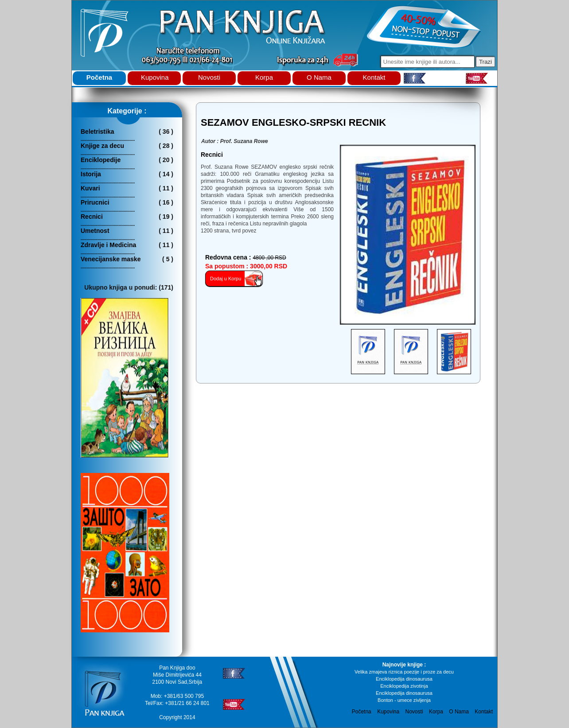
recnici (212, 155)
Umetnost (95, 231)
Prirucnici (95, 202)
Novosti (209, 77)
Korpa (264, 77)
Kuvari (90, 188)
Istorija (91, 174)
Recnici (92, 217)
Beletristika (97, 132)
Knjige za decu (102, 146)
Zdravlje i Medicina (108, 245)
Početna (99, 77)
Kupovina (155, 77)
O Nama (319, 77)
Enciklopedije (101, 160)
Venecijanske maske (111, 259)
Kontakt (374, 77)
